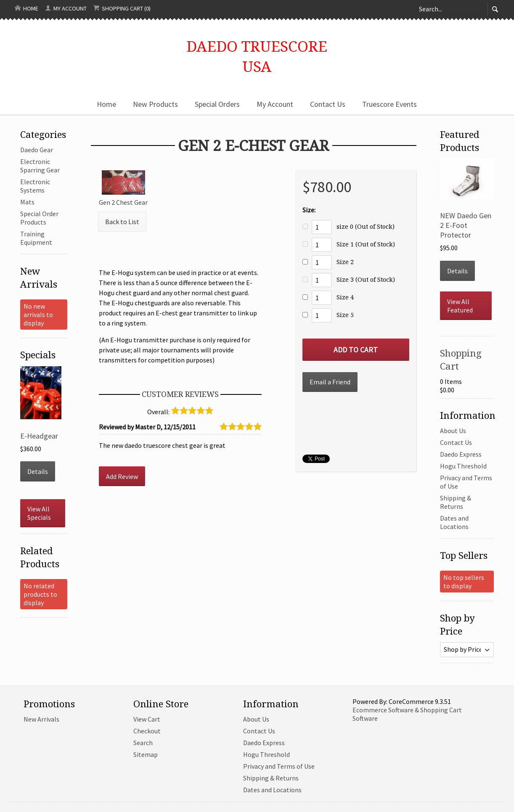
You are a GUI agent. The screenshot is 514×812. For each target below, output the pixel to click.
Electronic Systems (35, 186)
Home (26, 8)
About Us (453, 431)
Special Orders (217, 104)
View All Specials (39, 513)
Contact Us (328, 104)
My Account (66, 8)
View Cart (147, 719)
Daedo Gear (37, 150)
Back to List (122, 222)
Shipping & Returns (456, 502)
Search (143, 743)
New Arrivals (41, 719)
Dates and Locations (454, 522)
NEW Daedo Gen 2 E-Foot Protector (466, 225)
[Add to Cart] (356, 350)
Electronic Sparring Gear (40, 166)
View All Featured (460, 306)
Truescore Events (389, 104)
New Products (155, 104)
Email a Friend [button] (330, 382)
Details (38, 471)
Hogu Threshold (463, 466)
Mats (27, 202)
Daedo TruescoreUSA (257, 56)
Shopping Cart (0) (122, 8)
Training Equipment (36, 238)
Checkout (147, 731)
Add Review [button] (122, 476)
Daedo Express (461, 454)
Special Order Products (39, 218)
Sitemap (146, 754)
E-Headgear (39, 436)
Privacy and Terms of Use (279, 766)
